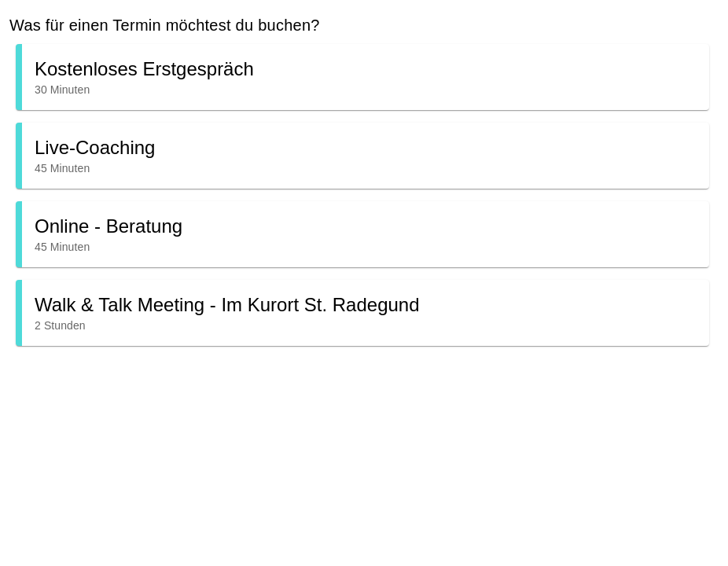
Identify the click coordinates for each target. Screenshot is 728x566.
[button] (362, 77)
